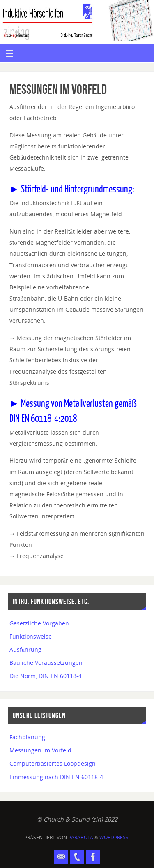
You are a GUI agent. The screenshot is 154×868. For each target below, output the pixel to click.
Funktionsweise (31, 636)
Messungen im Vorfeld (40, 750)
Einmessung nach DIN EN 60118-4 (56, 777)
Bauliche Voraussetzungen (46, 663)
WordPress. (115, 837)
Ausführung (25, 649)
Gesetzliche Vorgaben (39, 623)
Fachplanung (27, 737)
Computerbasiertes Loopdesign (53, 763)
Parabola (81, 837)
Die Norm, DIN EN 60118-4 (46, 676)
